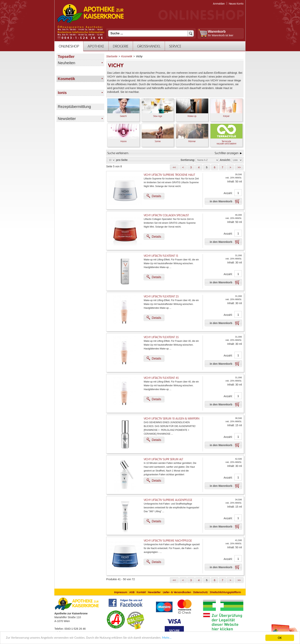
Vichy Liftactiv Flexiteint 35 (161, 337)
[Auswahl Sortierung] (207, 160)
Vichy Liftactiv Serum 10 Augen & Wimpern (172, 419)
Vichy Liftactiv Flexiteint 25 (161, 297)
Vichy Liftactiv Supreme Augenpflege (168, 500)
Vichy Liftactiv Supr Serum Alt (163, 459)
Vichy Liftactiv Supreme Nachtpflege (168, 541)
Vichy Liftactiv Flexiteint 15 (161, 256)
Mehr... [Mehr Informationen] (167, 638)
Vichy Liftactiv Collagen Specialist (166, 215)
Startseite (112, 56)
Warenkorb (217, 32)
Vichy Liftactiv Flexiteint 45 (161, 378)
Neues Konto (236, 4)
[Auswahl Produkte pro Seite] (111, 160)
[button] (174, 167)
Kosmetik (127, 56)
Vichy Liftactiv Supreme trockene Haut (169, 175)
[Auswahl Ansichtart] (237, 160)
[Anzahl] (238, 193)
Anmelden (219, 4)
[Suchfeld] (151, 33)
